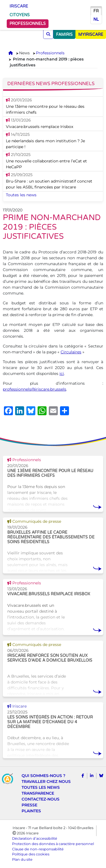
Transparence (38, 793)
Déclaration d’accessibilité (35, 838)
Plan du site (22, 859)
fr (96, 11)
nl (96, 19)
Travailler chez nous (46, 781)
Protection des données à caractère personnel (53, 844)
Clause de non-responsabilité (38, 849)
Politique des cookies (31, 854)
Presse (29, 805)
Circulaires (71, 352)
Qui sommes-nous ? (43, 776)
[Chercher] (48, 34)
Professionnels (28, 24)
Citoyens (20, 15)
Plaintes (31, 811)
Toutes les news (21, 195)
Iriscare (19, 6)
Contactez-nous (41, 799)
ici (62, 374)
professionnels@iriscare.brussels (34, 389)
